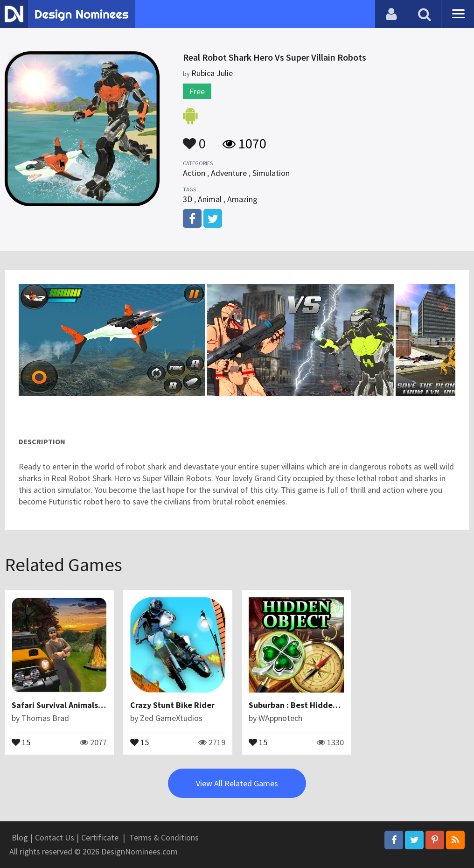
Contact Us (55, 837)
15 (21, 742)
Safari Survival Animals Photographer (82, 705)
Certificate (100, 837)
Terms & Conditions (164, 837)
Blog (20, 837)
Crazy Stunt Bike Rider (172, 705)
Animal (210, 199)
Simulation (271, 173)
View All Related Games (237, 783)
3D (188, 199)
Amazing (242, 199)
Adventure (229, 173)
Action (194, 173)
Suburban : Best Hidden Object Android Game (335, 705)
